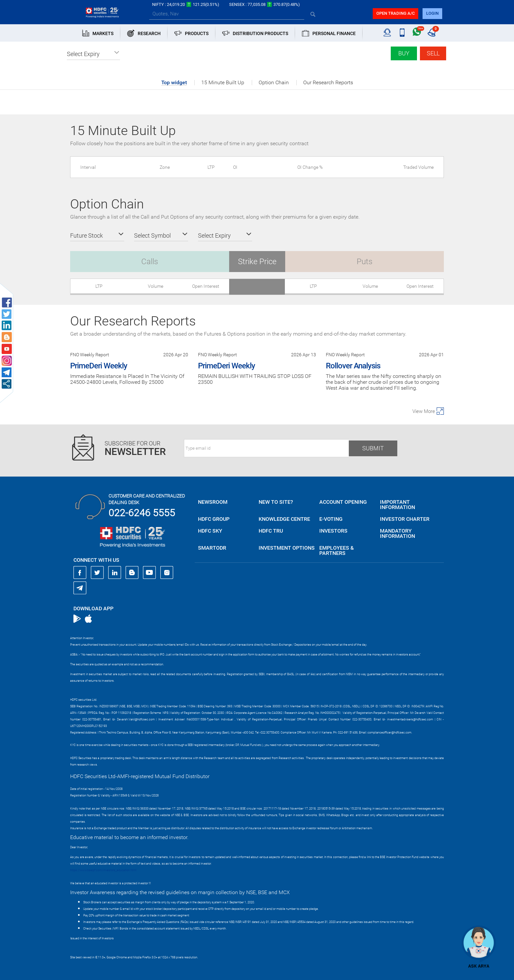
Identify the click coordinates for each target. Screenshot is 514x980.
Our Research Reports (328, 83)
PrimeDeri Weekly (99, 366)
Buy (404, 53)
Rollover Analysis (353, 366)
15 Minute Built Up (223, 83)
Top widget (174, 83)
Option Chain (274, 83)
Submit (373, 448)
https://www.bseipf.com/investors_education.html (103, 870)
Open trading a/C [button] (395, 13)
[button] (93, 54)
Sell (433, 53)
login (432, 13)
